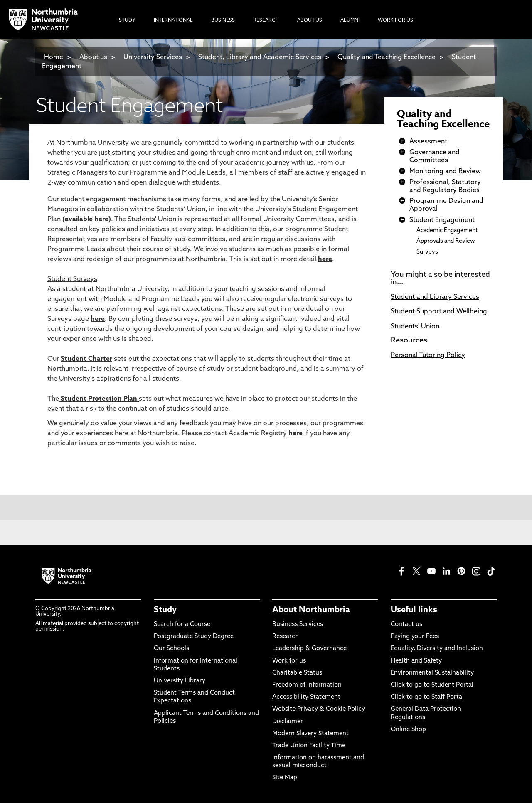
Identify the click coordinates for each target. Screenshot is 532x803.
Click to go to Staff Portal (427, 697)
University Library (180, 681)
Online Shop (408, 730)
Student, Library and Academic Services (260, 57)
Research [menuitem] (266, 20)
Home (54, 57)
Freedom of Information (307, 685)
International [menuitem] (173, 20)
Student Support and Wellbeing (439, 312)
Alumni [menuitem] (350, 20)
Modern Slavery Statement (310, 734)
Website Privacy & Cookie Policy (319, 709)
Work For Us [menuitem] (395, 20)
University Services (153, 57)
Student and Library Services (435, 297)
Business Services (298, 624)
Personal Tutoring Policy (428, 355)
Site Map (285, 778)
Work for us (289, 661)
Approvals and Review (446, 241)
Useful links (414, 610)
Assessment (428, 142)
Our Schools (171, 649)
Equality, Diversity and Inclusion (437, 649)
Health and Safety (416, 661)
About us (93, 57)
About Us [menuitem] (310, 20)
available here (87, 219)
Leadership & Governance (309, 649)
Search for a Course (182, 624)
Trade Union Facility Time (309, 746)
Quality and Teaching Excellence (387, 57)
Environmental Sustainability (432, 673)
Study (165, 610)
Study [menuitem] (127, 20)
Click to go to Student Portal (432, 685)
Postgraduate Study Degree (194, 637)
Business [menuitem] (223, 20)
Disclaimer (288, 722)
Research (286, 637)
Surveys (427, 252)
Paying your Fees (415, 637)
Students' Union (415, 327)
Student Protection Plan (99, 399)
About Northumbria (311, 610)
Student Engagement (442, 220)
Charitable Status (297, 673)
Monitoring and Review (445, 172)
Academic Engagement (447, 230)
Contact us (406, 624)
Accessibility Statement (306, 697)
